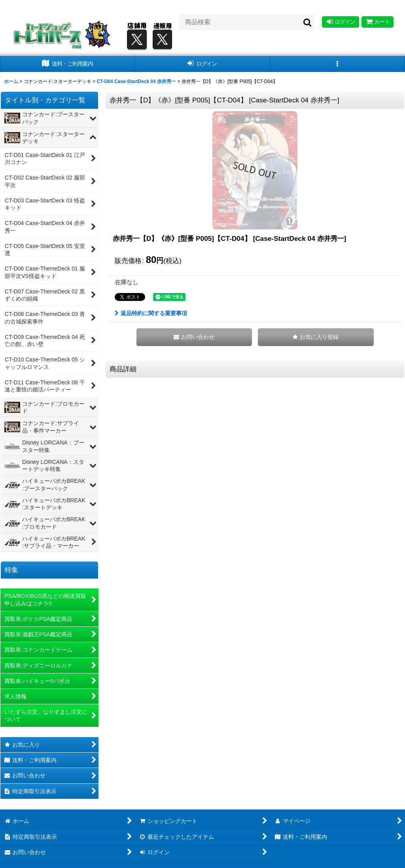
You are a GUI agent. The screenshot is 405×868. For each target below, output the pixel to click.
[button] (338, 64)
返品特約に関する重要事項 (151, 313)
